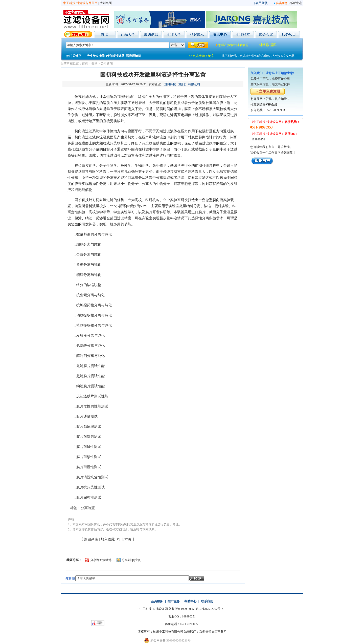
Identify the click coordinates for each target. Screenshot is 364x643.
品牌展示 (197, 35)
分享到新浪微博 (101, 560)
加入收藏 (108, 539)
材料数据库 (268, 45)
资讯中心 (220, 35)
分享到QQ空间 (131, 560)
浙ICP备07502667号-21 (210, 609)
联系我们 (207, 601)
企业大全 (174, 35)
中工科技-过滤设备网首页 (80, 3)
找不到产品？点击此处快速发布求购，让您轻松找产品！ (260, 56)
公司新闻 (107, 63)
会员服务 (282, 3)
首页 (85, 63)
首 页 (105, 35)
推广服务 (174, 601)
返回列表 (91, 539)
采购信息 (151, 35)
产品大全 (128, 35)
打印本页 (124, 539)
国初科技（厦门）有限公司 (182, 84)
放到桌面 (106, 3)
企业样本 (243, 35)
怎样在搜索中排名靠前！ (235, 45)
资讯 (94, 63)
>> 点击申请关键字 (202, 56)
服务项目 (289, 35)
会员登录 (261, 3)
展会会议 (266, 35)
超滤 (78, 218)
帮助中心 (296, 3)
